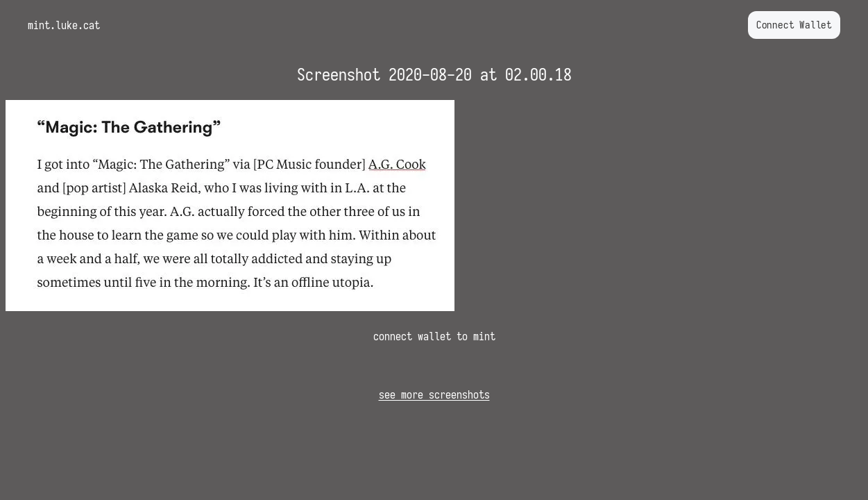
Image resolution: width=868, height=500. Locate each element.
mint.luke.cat (64, 25)
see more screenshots (434, 394)
